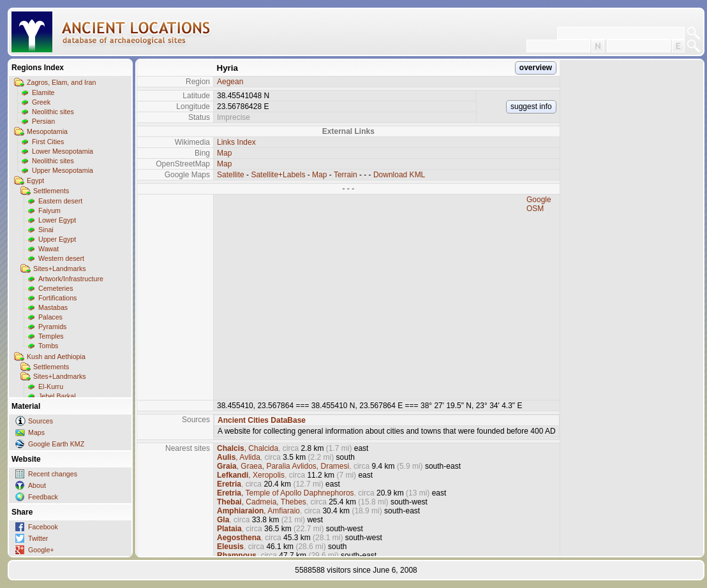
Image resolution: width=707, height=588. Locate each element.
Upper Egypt (57, 239)
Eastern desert (60, 201)
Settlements (51, 191)
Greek (41, 102)
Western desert (61, 258)
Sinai (46, 230)
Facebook (43, 527)
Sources (41, 421)
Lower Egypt (57, 220)
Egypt (35, 180)
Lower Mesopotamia (63, 151)
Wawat (48, 249)
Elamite (43, 92)
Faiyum (49, 210)
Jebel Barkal (57, 396)
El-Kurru (51, 386)
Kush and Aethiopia (56, 356)
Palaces (50, 317)
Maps (36, 432)
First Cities (48, 142)
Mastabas (53, 307)
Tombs (48, 346)
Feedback (43, 497)
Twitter (38, 538)
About (37, 485)
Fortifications (57, 298)
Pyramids (52, 327)
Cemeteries (56, 288)
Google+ (41, 550)
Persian (43, 121)
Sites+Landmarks (60, 268)
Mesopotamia (47, 131)
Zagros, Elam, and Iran (61, 82)
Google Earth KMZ (56, 444)
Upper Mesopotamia (63, 170)
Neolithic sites (53, 112)
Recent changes (53, 474)
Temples (51, 336)
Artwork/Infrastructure (71, 279)
